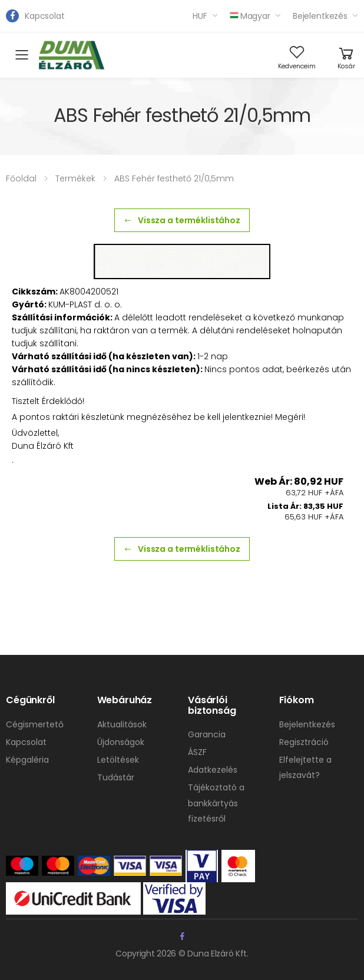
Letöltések (118, 760)
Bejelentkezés (320, 16)
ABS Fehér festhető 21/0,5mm (174, 178)
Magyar (250, 16)
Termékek (75, 178)
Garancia (207, 734)
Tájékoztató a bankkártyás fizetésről (216, 803)
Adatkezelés (213, 770)
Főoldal (21, 178)
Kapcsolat (45, 16)
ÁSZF (197, 752)
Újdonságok (121, 742)
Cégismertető (35, 724)
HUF (200, 16)
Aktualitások (122, 724)
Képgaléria (27, 760)
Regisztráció (304, 742)
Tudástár (116, 777)
